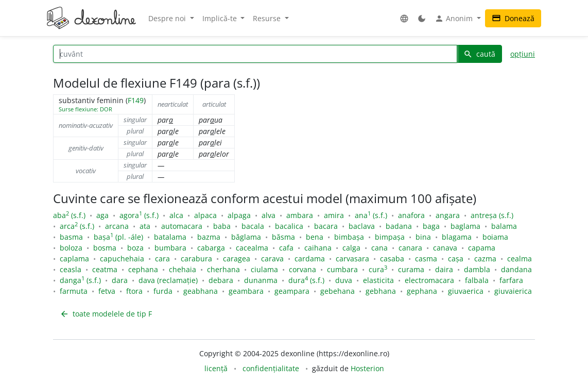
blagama (457, 237)
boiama (495, 237)
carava (272, 259)
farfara (511, 280)
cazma (485, 259)
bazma (209, 237)
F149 (136, 100)
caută (479, 54)
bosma (105, 248)
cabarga (211, 248)
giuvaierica (513, 291)
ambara (300, 215)
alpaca (205, 215)
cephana (143, 269)
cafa (286, 248)
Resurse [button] (268, 18)
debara (221, 280)
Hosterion (367, 368)
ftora (134, 291)
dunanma (261, 280)
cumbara (342, 269)
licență (216, 368)
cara (162, 259)
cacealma (252, 248)
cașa (456, 259)
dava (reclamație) (168, 280)
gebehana (338, 291)
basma (71, 237)
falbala (477, 280)
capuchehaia (122, 259)
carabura (196, 259)
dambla (477, 269)
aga (102, 215)
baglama (465, 226)
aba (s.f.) (69, 215)
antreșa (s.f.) (492, 215)
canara (410, 248)
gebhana (381, 291)
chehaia (183, 269)
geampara (292, 291)
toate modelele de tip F (106, 314)
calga (351, 248)
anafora (411, 215)
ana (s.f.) (371, 215)
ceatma (105, 269)
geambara (246, 291)
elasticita (378, 280)
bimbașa (349, 237)
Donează (513, 18)
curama (411, 269)
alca (176, 215)
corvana (302, 269)
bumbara (170, 248)
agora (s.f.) (139, 215)
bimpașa (390, 237)
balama (504, 226)
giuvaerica (466, 291)
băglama (246, 237)
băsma (283, 237)
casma (426, 259)
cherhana (223, 269)
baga (431, 226)
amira (334, 215)
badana (399, 226)
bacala (253, 226)
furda (163, 291)
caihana (318, 248)
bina (423, 237)
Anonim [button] (455, 19)
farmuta (74, 291)
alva (269, 215)
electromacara (429, 280)
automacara (182, 226)
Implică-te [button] (221, 18)
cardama (310, 259)
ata (145, 226)
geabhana (201, 291)
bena (315, 237)
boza (135, 248)
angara (448, 215)
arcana (117, 226)
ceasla (71, 269)
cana (379, 248)
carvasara (352, 259)
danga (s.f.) (80, 280)
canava (445, 248)
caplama (74, 259)
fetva (107, 291)
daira (444, 269)
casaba (392, 259)
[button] (404, 18)
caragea (237, 259)
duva (344, 280)
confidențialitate (271, 368)
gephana (422, 291)
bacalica (289, 226)
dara (120, 280)
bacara (326, 226)
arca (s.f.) (77, 226)
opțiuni (523, 54)
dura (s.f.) (306, 280)
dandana (516, 269)
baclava (362, 226)
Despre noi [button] (168, 18)
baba (222, 226)
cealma (520, 259)
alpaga (239, 215)
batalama (170, 237)
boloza (71, 248)
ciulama (264, 269)
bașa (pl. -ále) (118, 237)
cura (378, 269)
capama (482, 248)
